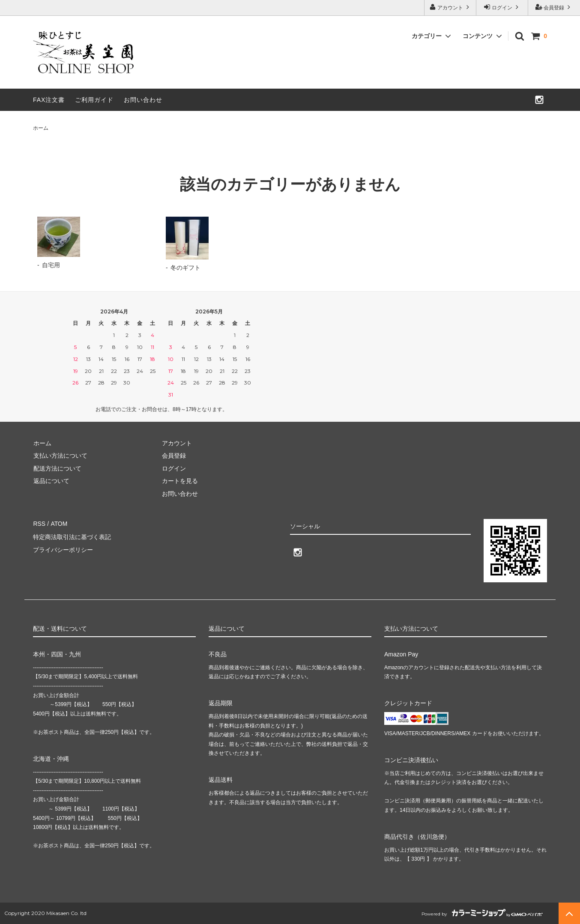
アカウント (450, 7)
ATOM (58, 523)
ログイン (502, 7)
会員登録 (554, 7)
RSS (39, 523)
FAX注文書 (49, 100)
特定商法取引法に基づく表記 (72, 536)
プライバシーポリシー (63, 548)
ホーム (41, 128)
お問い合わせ (143, 100)
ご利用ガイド (94, 100)
